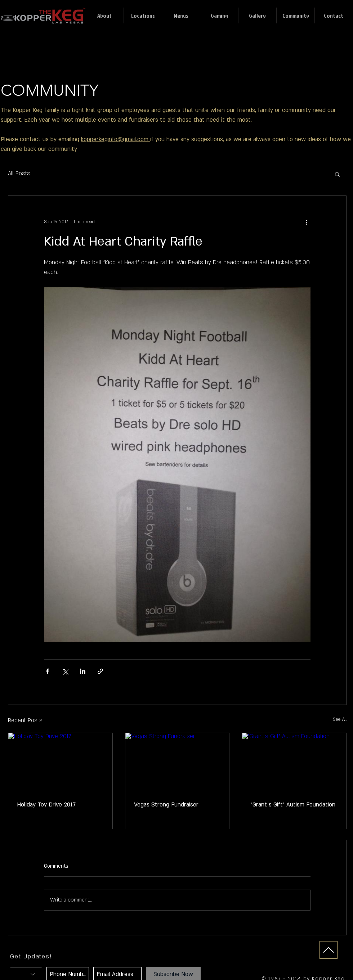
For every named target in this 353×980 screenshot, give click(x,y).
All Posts (19, 174)
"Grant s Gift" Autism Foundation (293, 805)
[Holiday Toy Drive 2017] (60, 762)
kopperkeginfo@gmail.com (116, 139)
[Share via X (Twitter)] (65, 671)
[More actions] (306, 222)
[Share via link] (100, 671)
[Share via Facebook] (47, 671)
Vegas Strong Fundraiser (166, 805)
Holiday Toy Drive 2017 (46, 805)
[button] (337, 174)
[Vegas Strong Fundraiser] (177, 762)
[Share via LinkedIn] (83, 671)
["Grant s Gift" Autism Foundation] (294, 762)
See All (340, 719)
